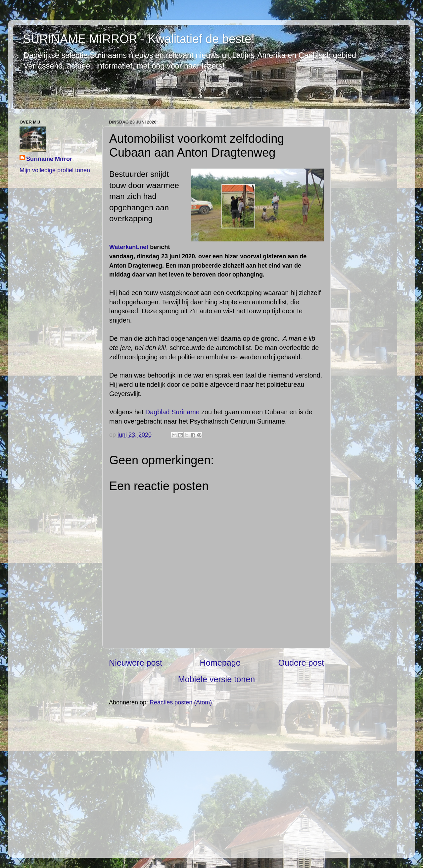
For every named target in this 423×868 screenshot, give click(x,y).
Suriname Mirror (49, 159)
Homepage (220, 663)
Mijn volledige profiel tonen (55, 170)
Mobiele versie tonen (216, 679)
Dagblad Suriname (172, 412)
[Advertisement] (216, 782)
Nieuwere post (136, 663)
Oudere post (301, 663)
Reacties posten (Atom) (181, 702)
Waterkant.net (129, 247)
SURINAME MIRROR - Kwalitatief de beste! (139, 39)
